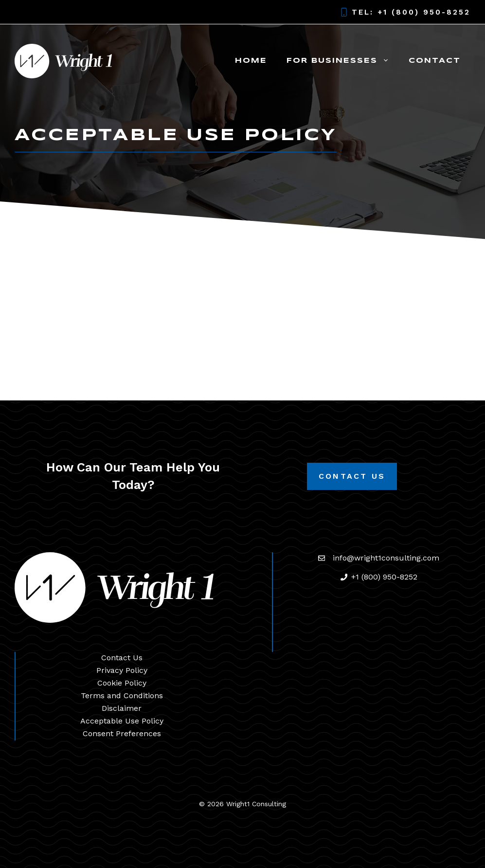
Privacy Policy (122, 670)
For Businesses (343, 61)
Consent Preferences (122, 733)
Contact (435, 61)
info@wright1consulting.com (386, 558)
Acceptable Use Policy (122, 721)
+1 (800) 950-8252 (424, 12)
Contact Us (352, 476)
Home (251, 61)
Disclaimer (122, 708)
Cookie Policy (122, 683)
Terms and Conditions (122, 696)
